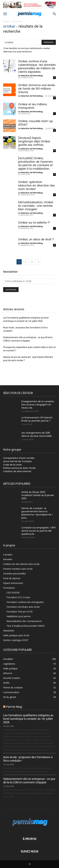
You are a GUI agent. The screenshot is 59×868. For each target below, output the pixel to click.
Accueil (6, 21)
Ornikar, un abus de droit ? (36, 239)
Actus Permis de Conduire (17, 461)
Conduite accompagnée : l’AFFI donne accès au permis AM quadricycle (38, 531)
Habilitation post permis (19, 616)
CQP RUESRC (13, 593)
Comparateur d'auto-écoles (19, 458)
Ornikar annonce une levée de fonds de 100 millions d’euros (37, 89)
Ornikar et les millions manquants (32, 106)
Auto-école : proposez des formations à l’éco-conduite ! (26, 329)
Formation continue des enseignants (25, 602)
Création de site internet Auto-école (21, 564)
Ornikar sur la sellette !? (34, 223)
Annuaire (8, 559)
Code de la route (12, 465)
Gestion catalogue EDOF (16, 640)
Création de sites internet (17, 471)
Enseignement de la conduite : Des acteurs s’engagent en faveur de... (38, 405)
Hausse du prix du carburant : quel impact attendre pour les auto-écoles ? (28, 359)
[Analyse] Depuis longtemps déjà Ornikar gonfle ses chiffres (34, 141)
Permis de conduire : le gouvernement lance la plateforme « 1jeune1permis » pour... (37, 513)
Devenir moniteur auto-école (18, 569)
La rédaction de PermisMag (30, 76)
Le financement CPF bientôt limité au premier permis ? (37, 419)
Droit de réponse (12, 578)
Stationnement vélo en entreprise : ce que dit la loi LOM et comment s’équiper (28, 339)
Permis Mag (14, 707)
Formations (9, 588)
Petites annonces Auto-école (19, 468)
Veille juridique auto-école (16, 635)
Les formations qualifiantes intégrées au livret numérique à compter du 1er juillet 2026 (26, 319)
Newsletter (9, 631)
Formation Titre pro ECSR (20, 612)
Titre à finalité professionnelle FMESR (25, 626)
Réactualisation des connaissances (24, 621)
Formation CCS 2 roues (18, 597)
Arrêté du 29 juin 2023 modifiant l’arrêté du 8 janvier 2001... (38, 495)
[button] (5, 14)
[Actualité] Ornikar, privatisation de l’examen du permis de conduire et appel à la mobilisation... (35, 163)
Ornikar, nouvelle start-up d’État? (35, 123)
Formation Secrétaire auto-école (23, 607)
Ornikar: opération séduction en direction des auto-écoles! (36, 185)
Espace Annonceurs (13, 583)
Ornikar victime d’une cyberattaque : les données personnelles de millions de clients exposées (37, 67)
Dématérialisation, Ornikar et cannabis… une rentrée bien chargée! (36, 206)
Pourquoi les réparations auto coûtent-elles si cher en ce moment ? (29, 349)
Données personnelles (15, 574)
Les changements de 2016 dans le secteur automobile (37, 434)
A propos (8, 554)
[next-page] (39, 262)
